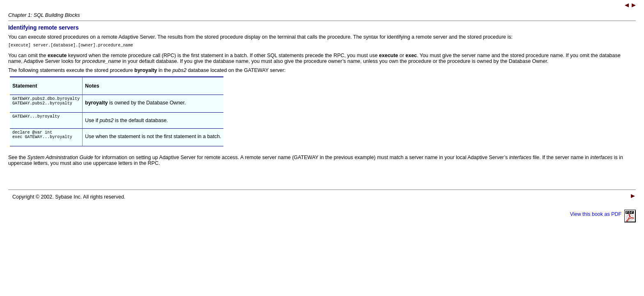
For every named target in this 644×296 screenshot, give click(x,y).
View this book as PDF (603, 220)
